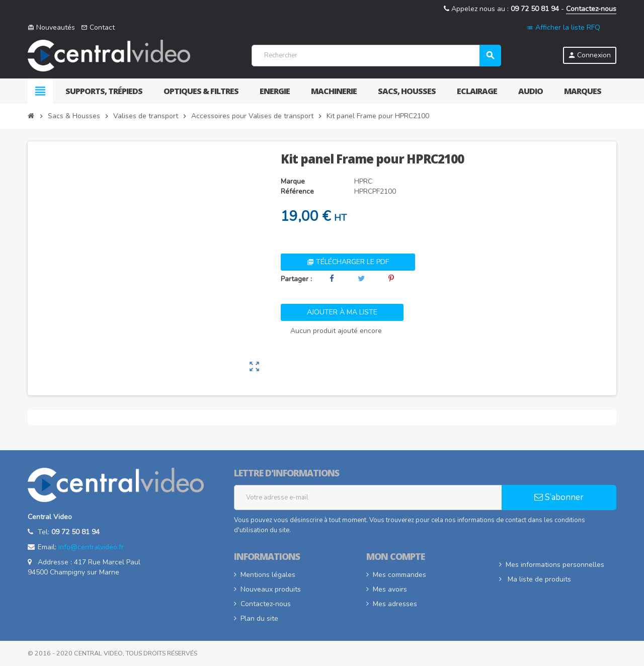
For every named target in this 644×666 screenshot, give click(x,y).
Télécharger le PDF (348, 262)
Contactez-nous (591, 9)
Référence (297, 191)
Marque (293, 181)
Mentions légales (268, 575)
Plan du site (259, 618)
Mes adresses (395, 604)
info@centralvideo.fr (91, 547)
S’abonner (559, 497)
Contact (98, 27)
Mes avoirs (390, 589)
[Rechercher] (376, 56)
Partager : (296, 279)
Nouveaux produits (271, 589)
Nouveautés (51, 27)
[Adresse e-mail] (368, 497)
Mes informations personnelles (555, 565)
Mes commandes (399, 575)
